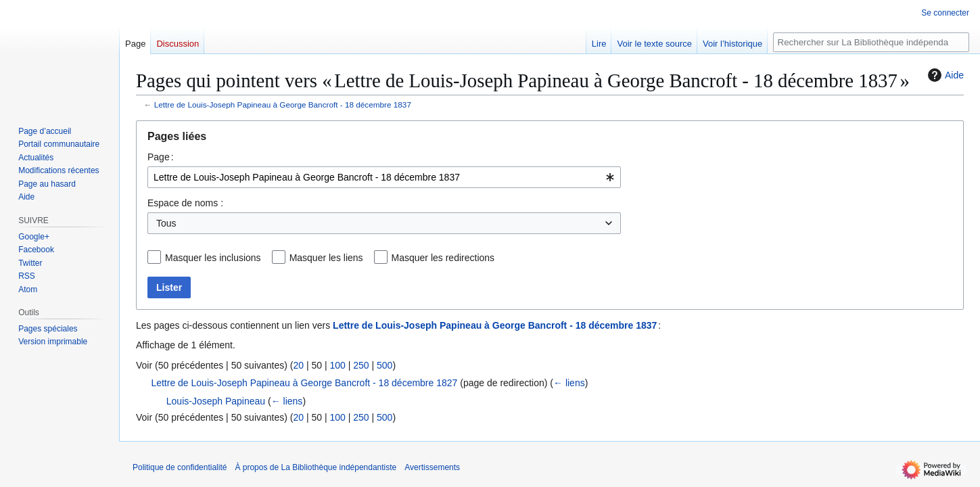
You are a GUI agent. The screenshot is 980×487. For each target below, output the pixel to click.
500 (384, 365)
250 (361, 365)
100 (337, 365)
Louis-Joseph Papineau (216, 401)
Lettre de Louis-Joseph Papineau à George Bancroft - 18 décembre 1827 (304, 383)
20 (298, 365)
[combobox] (384, 177)
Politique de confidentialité (180, 467)
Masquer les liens (326, 258)
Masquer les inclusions (213, 258)
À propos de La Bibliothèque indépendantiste (316, 467)
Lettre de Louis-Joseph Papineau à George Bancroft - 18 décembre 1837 (283, 105)
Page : (161, 157)
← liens (569, 383)
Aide (944, 75)
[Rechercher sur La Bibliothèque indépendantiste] (871, 42)
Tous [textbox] (166, 223)
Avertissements (432, 467)
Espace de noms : (185, 203)
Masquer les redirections (443, 258)
